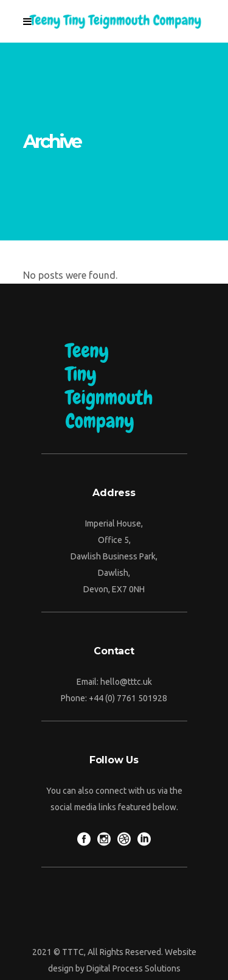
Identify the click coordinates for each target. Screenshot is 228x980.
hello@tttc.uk (126, 682)
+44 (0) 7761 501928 (128, 698)
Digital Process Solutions (133, 968)
